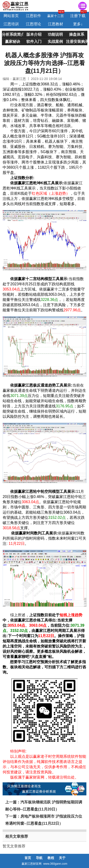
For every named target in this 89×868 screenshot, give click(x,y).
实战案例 (55, 41)
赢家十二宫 (56, 16)
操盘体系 (77, 34)
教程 (51, 858)
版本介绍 (34, 34)
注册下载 (78, 16)
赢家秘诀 (13, 41)
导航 (39, 858)
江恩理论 (33, 24)
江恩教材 (56, 24)
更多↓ (78, 24)
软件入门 (34, 41)
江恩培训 (11, 24)
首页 (28, 858)
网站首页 (11, 16)
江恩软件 (33, 16)
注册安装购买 (77, 41)
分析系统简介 (13, 34)
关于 (62, 858)
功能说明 (55, 34)
